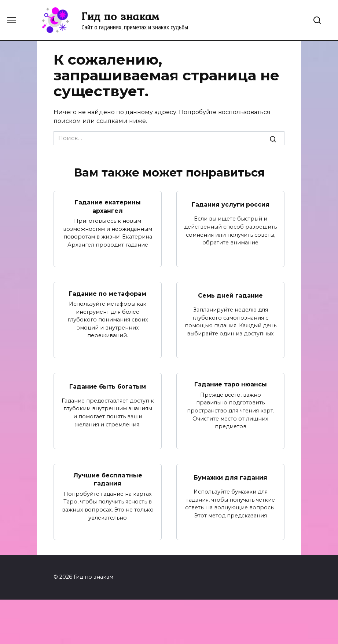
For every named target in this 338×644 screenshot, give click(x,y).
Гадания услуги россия (231, 204)
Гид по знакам (120, 16)
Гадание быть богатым (108, 386)
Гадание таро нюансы (231, 384)
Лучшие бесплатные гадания (108, 479)
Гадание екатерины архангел (108, 206)
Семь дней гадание (230, 296)
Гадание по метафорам (108, 293)
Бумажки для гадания (230, 477)
